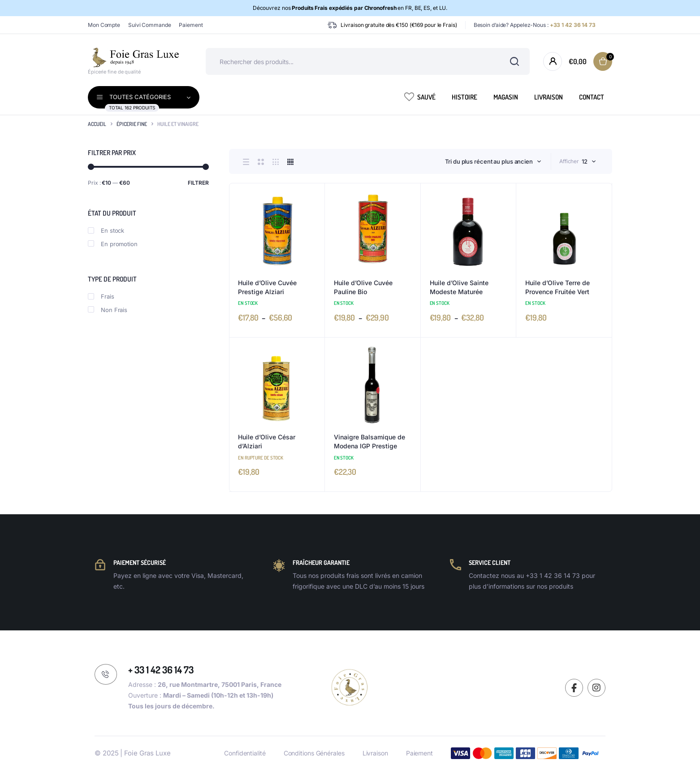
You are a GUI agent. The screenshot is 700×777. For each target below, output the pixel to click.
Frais (101, 296)
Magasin (506, 97)
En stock (106, 230)
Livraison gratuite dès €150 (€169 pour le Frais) (399, 25)
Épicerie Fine (132, 124)
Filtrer (198, 183)
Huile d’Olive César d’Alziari (267, 441)
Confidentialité (245, 753)
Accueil (97, 124)
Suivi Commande (150, 25)
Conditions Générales (314, 753)
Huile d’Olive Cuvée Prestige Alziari (267, 287)
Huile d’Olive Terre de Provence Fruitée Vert (557, 287)
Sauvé (420, 97)
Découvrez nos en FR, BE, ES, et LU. (350, 8)
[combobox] (493, 161)
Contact (592, 97)
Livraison (549, 97)
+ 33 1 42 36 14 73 (161, 669)
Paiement (191, 25)
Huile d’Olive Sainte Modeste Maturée (459, 287)
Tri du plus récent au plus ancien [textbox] (489, 161)
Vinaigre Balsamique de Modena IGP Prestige (369, 441)
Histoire (465, 97)
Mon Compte (104, 25)
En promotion (113, 244)
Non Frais (108, 310)
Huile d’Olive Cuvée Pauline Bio (363, 287)
